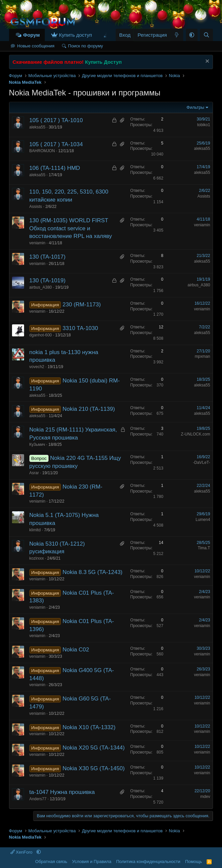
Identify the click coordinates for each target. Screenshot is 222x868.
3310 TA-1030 (80, 328)
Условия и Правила (92, 861)
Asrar (34, 473)
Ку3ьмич (37, 445)
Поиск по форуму (86, 46)
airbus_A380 (41, 287)
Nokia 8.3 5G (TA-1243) (92, 572)
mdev (205, 797)
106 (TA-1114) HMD (55, 168)
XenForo (22, 852)
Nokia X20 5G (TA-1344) (94, 748)
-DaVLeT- (201, 463)
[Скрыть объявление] (206, 62)
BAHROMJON (42, 151)
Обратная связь (51, 861)
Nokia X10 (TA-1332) (89, 727)
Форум (31, 35)
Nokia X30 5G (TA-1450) (94, 768)
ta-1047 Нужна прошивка (62, 792)
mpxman (202, 356)
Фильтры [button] (195, 107)
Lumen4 (203, 520)
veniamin (37, 243)
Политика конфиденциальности (148, 861)
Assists (36, 207)
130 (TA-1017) (47, 257)
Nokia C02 (76, 650)
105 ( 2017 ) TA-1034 (56, 144)
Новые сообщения (36, 46)
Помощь (194, 861)
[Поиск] (206, 35)
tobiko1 (204, 125)
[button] (192, 35)
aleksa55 (37, 127)
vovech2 (37, 367)
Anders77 (38, 799)
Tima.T (204, 548)
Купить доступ (75, 35)
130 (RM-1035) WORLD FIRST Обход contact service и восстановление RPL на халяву (71, 228)
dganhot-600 (41, 335)
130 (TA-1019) (47, 280)
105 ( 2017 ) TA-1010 (56, 120)
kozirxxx (37, 558)
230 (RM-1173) (82, 305)
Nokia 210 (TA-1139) (89, 409)
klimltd (35, 530)
